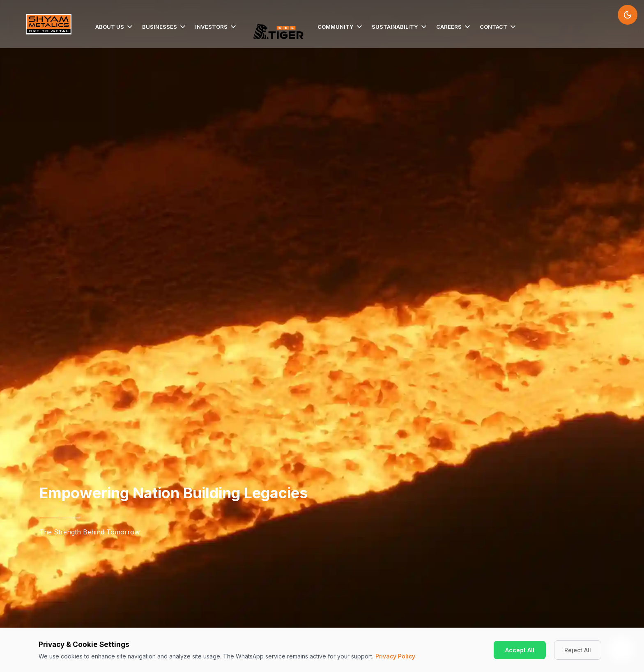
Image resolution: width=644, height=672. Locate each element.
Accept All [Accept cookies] (520, 650)
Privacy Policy (395, 656)
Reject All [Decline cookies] (578, 650)
